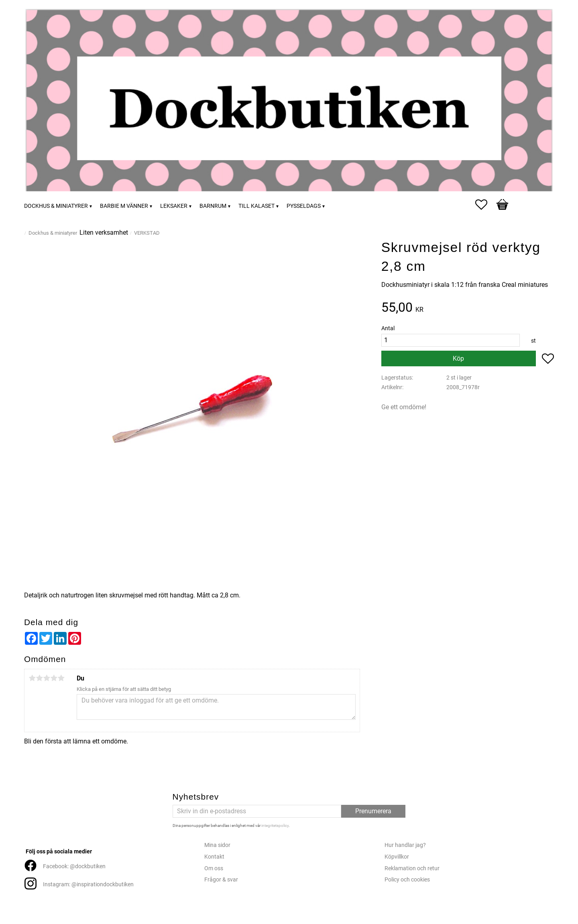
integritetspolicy (275, 826)
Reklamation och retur (412, 868)
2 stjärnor (39, 678)
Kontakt (214, 857)
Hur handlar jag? (405, 845)
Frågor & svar (221, 880)
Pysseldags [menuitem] (304, 206)
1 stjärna (32, 678)
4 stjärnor (54, 678)
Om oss (214, 868)
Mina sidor (217, 845)
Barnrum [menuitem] (213, 206)
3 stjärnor (47, 678)
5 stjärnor (61, 678)
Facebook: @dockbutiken (74, 866)
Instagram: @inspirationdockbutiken (88, 884)
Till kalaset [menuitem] (256, 206)
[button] (485, 205)
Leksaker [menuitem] (174, 206)
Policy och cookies (407, 880)
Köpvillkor (397, 857)
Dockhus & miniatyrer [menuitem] (56, 206)
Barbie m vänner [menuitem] (124, 206)
